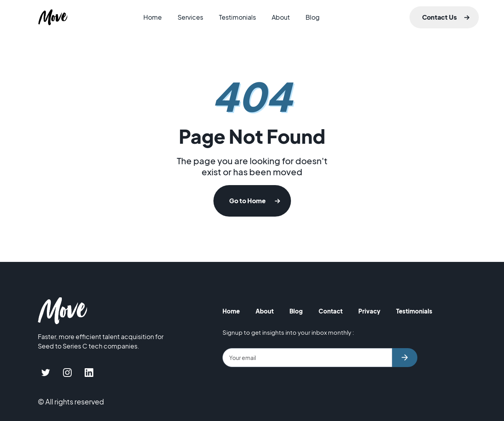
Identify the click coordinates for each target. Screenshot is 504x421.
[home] (53, 17)
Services (190, 17)
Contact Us (439, 17)
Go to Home (247, 201)
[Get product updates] (307, 358)
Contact (331, 311)
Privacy (369, 311)
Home (153, 17)
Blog (313, 17)
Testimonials (237, 17)
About (281, 17)
